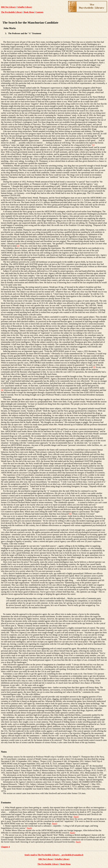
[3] (94, 367)
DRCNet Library (8, 7)
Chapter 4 (5, 847)
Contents (40, 12)
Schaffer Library (25, 7)
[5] (70, 514)
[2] (18, 246)
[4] (2, 390)
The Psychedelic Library (12, 12)
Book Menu (29, 12)
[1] (93, 145)
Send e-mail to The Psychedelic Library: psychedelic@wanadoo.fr (54, 855)
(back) (76, 817)
